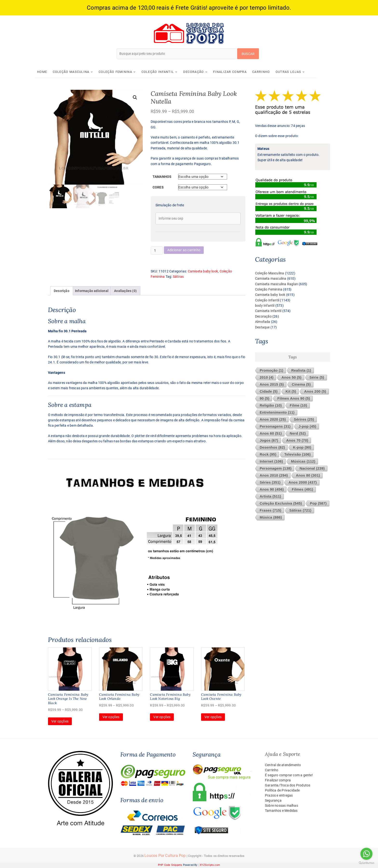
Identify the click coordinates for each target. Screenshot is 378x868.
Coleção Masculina (84, 72)
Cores (158, 187)
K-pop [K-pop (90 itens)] (302, 448)
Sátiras (178, 277)
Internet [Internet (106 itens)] (271, 462)
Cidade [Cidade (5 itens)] (269, 392)
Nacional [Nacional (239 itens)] (312, 469)
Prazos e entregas (279, 796)
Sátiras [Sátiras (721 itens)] (300, 510)
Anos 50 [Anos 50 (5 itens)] (291, 378)
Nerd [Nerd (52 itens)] (298, 434)
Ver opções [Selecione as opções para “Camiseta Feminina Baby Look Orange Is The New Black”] (60, 722)
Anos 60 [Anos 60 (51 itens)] (271, 434)
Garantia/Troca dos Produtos (288, 785)
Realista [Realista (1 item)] (301, 371)
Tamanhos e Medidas (281, 811)
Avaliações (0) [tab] (125, 291)
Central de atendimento (283, 765)
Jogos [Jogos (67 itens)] (269, 441)
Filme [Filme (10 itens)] (298, 406)
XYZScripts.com (210, 865)
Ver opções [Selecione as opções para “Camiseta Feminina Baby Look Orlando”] (111, 717)
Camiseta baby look (203, 271)
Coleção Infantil (171, 72)
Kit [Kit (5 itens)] (291, 392)
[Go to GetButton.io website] (366, 863)
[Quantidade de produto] (157, 250)
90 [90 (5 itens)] (264, 399)
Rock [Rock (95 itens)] (268, 455)
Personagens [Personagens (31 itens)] (275, 427)
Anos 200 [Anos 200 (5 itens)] (315, 392)
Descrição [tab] (62, 291)
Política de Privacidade (282, 791)
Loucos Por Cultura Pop (165, 856)
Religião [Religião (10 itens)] (271, 406)
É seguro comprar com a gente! (289, 775)
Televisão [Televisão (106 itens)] (297, 455)
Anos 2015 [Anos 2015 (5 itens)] (272, 385)
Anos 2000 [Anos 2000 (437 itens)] (303, 483)
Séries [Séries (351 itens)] (270, 483)
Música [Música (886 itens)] (271, 517)
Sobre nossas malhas (281, 806)
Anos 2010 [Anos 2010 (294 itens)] (274, 476)
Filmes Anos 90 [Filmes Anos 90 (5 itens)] (294, 399)
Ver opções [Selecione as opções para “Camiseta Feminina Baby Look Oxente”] (213, 717)
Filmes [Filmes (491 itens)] (302, 490)
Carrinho (274, 72)
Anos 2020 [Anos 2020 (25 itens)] (273, 420)
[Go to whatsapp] (366, 854)
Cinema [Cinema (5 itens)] (301, 385)
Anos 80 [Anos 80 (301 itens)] (308, 476)
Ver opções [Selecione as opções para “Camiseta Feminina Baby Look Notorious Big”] (162, 717)
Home (55, 72)
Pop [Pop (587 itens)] (318, 503)
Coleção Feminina (129, 72)
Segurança (273, 801)
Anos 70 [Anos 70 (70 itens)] (297, 441)
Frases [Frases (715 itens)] (270, 510)
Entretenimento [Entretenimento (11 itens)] (277, 413)
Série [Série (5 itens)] (317, 378)
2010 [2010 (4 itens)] (267, 378)
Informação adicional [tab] (92, 291)
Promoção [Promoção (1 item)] (271, 371)
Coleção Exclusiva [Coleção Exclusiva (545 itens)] (281, 503)
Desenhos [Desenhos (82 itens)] (272, 448)
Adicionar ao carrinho (184, 250)
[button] (135, 97)
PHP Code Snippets (170, 865)
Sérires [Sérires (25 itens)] (304, 420)
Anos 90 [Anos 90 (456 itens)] (272, 490)
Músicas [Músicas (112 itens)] (303, 462)
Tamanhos (162, 177)
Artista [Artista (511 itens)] (270, 496)
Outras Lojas (302, 72)
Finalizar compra (243, 72)
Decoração (207, 72)
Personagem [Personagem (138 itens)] (276, 469)
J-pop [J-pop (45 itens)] (307, 427)
